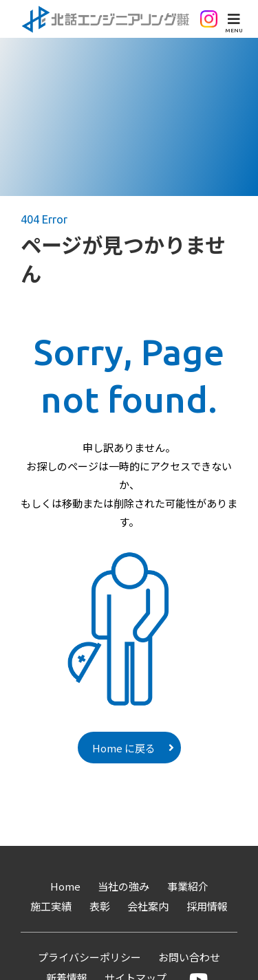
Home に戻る (124, 748)
